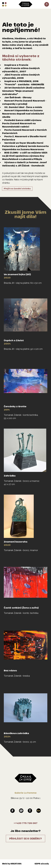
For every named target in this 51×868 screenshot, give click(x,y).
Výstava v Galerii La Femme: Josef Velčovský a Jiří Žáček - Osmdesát (24, 164)
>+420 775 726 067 (26, 823)
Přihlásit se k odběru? (26, 839)
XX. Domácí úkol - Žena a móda (23, 107)
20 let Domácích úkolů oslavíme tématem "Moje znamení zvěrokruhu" (23, 91)
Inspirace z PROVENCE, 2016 (21, 81)
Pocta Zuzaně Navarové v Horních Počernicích (24, 131)
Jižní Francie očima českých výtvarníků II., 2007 (21, 70)
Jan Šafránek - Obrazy (18, 97)
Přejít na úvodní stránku (17, 189)
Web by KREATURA (12, 864)
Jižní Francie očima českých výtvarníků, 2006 (21, 76)
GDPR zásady (42, 864)
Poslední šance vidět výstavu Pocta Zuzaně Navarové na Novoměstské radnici (22, 123)
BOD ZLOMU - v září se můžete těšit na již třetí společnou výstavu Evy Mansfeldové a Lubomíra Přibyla (25, 156)
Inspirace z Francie (16, 65)
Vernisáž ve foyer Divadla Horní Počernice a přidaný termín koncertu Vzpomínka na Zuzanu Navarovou (25, 146)
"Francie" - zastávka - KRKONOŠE (24, 84)
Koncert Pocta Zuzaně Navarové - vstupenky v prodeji (24, 102)
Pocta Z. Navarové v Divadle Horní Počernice (24, 138)
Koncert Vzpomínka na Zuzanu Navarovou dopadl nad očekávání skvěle (23, 114)
